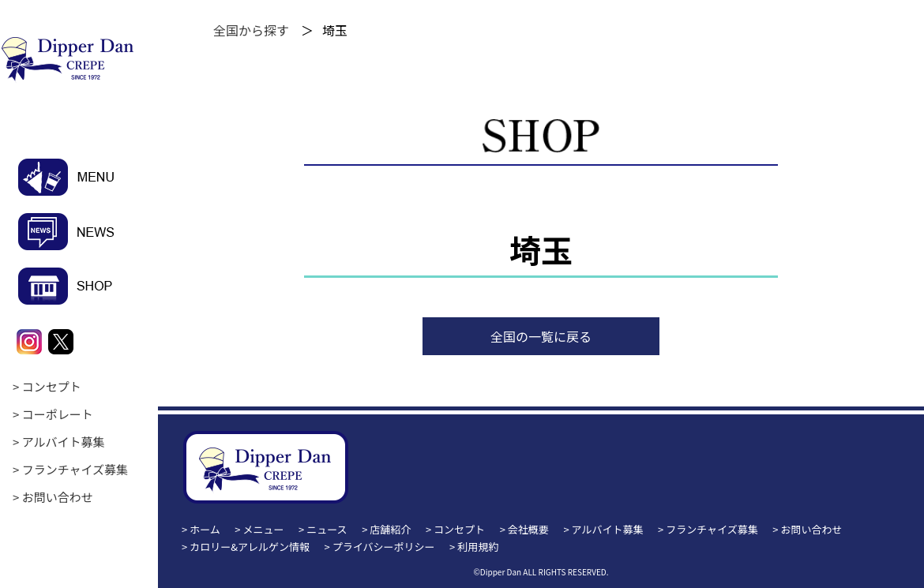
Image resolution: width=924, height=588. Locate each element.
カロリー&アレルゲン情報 (250, 547)
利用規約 (478, 547)
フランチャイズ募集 (75, 469)
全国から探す (251, 30)
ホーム (205, 529)
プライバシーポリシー (384, 547)
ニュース (327, 529)
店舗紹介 (390, 529)
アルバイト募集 (64, 442)
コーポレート (58, 414)
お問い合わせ (58, 497)
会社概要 (528, 529)
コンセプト (52, 386)
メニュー (264, 529)
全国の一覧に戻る (541, 336)
